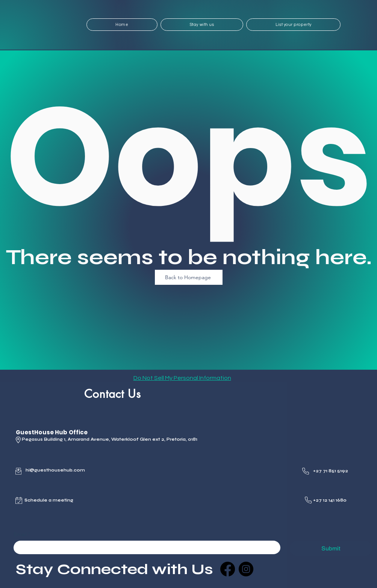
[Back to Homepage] (189, 277)
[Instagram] (246, 569)
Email (22, 534)
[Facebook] (228, 569)
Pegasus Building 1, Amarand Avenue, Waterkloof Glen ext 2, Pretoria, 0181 (110, 439)
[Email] (145, 547)
